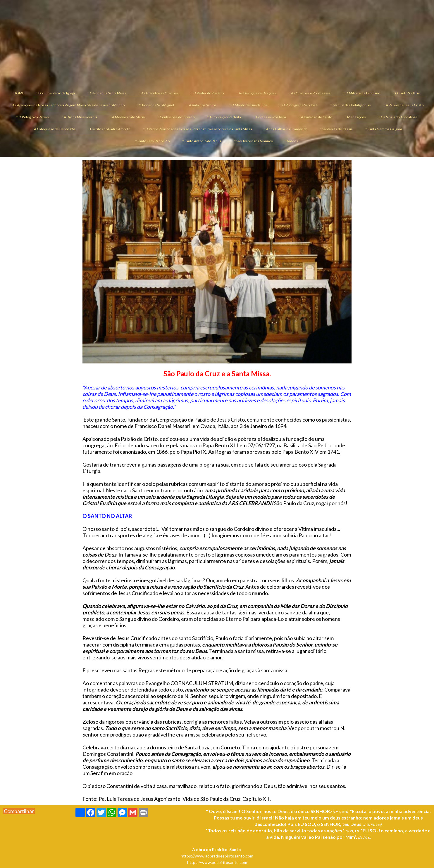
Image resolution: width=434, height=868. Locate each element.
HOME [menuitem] (19, 93)
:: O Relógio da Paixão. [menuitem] (33, 117)
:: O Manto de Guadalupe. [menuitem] (249, 105)
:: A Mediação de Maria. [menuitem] (128, 117)
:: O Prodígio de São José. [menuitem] (299, 105)
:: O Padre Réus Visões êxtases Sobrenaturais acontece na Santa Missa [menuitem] (198, 129)
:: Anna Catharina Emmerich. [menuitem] (286, 129)
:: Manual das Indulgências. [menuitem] (351, 105)
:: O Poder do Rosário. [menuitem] (208, 93)
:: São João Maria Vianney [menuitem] (253, 141)
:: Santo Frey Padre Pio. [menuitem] (153, 141)
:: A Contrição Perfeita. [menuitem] (224, 117)
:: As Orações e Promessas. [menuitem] (310, 93)
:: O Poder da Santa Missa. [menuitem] (107, 93)
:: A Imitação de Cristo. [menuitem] (316, 117)
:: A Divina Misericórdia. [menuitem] (80, 117)
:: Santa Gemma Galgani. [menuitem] (384, 129)
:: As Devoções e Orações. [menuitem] (257, 93)
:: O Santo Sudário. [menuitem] (407, 93)
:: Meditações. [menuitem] (356, 117)
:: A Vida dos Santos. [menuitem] (202, 105)
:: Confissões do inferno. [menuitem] (176, 117)
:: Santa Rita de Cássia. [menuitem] (337, 129)
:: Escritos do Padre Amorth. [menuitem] (110, 129)
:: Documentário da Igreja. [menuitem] (56, 93)
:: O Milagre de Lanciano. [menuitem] (362, 93)
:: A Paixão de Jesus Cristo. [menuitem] (404, 105)
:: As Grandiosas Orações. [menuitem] (159, 93)
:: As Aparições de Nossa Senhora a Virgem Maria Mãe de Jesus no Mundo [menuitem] (67, 105)
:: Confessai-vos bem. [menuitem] (270, 117)
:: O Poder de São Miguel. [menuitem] (156, 105)
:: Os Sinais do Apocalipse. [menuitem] (398, 117)
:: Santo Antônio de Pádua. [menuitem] (202, 141)
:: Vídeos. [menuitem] (292, 141)
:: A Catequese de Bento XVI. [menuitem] (54, 129)
